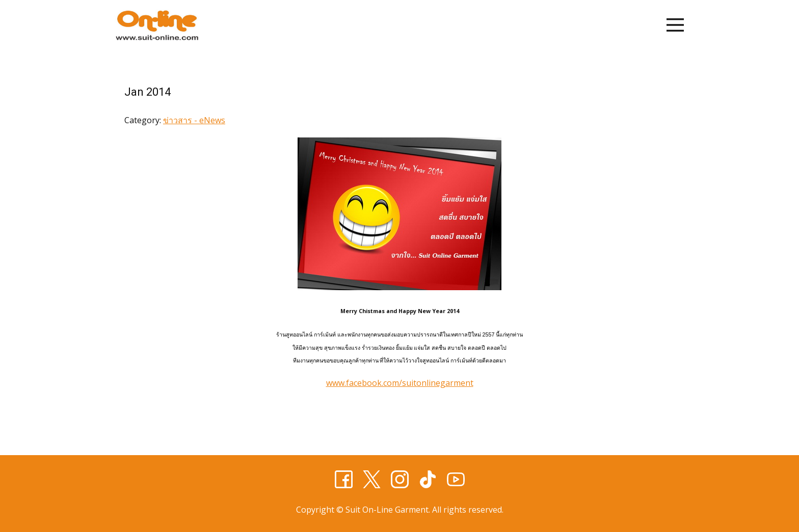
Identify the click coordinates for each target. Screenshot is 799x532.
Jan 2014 (148, 92)
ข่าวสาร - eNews (194, 120)
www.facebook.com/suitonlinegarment (400, 383)
